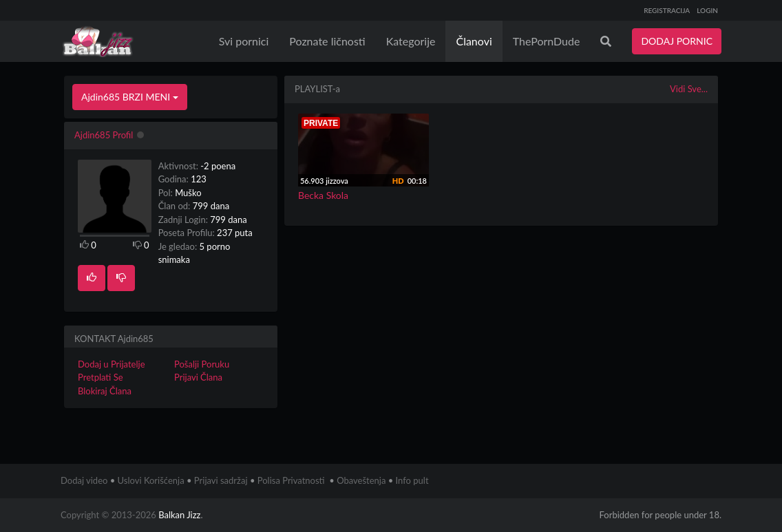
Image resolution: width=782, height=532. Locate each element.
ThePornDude (547, 41)
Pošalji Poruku (202, 364)
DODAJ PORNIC (677, 41)
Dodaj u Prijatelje (112, 364)
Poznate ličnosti (327, 41)
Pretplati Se (101, 377)
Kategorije (411, 41)
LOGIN (707, 10)
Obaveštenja (361, 480)
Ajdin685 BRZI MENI (130, 97)
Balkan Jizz (179, 515)
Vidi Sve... (689, 89)
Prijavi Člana (198, 377)
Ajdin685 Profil (104, 135)
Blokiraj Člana (105, 391)
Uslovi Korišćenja (151, 480)
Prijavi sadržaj (221, 480)
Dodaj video (84, 480)
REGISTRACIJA (667, 10)
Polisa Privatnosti (291, 480)
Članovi (474, 41)
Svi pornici (244, 41)
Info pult (412, 480)
